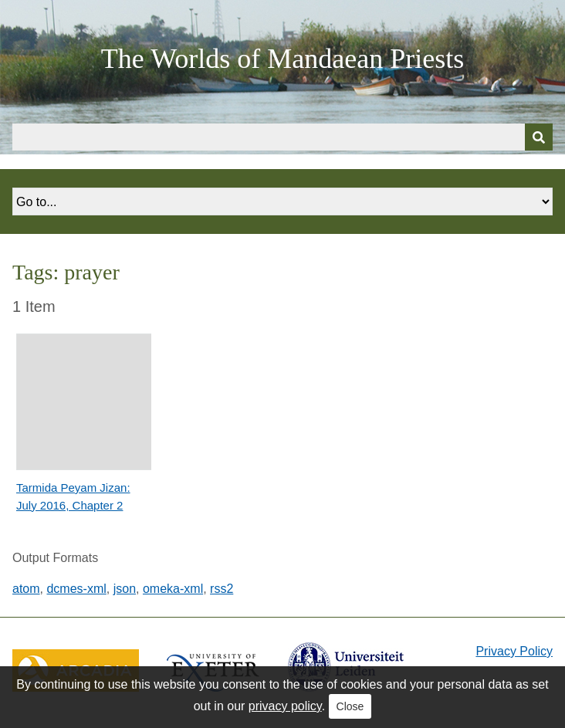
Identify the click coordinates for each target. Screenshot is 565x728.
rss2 (222, 589)
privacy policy (285, 706)
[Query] (282, 137)
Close (350, 706)
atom (26, 589)
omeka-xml (173, 589)
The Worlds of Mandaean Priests (282, 59)
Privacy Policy (514, 651)
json (125, 589)
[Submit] (539, 137)
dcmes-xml (76, 589)
